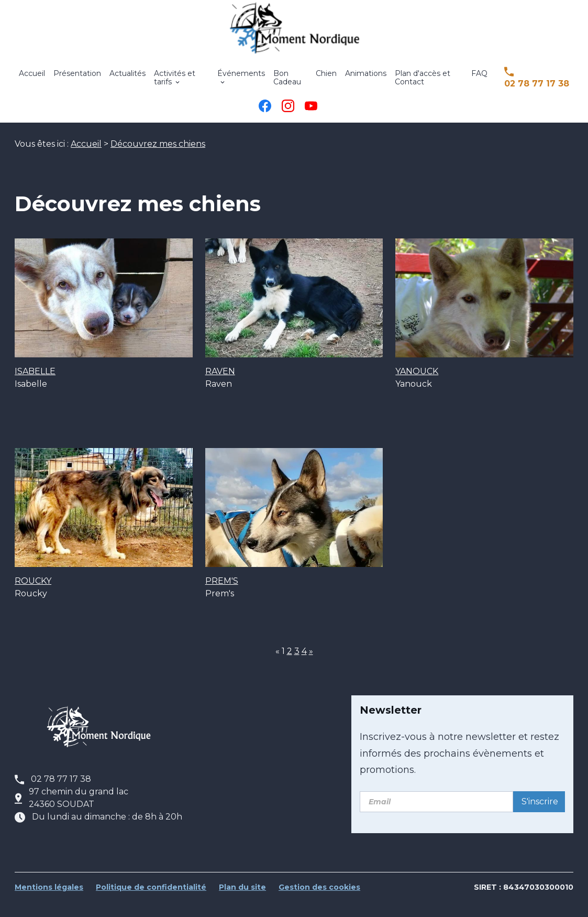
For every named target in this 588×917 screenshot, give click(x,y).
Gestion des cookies (319, 903)
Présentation (77, 81)
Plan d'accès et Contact (423, 85)
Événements (241, 81)
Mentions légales (49, 903)
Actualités (127, 81)
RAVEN (220, 387)
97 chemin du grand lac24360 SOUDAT (79, 814)
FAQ (479, 81)
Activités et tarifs (175, 85)
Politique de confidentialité (151, 903)
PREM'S (222, 597)
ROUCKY (33, 597)
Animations (366, 81)
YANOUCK (417, 387)
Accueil (32, 81)
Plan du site (242, 903)
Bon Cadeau (287, 85)
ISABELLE (35, 387)
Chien (326, 81)
